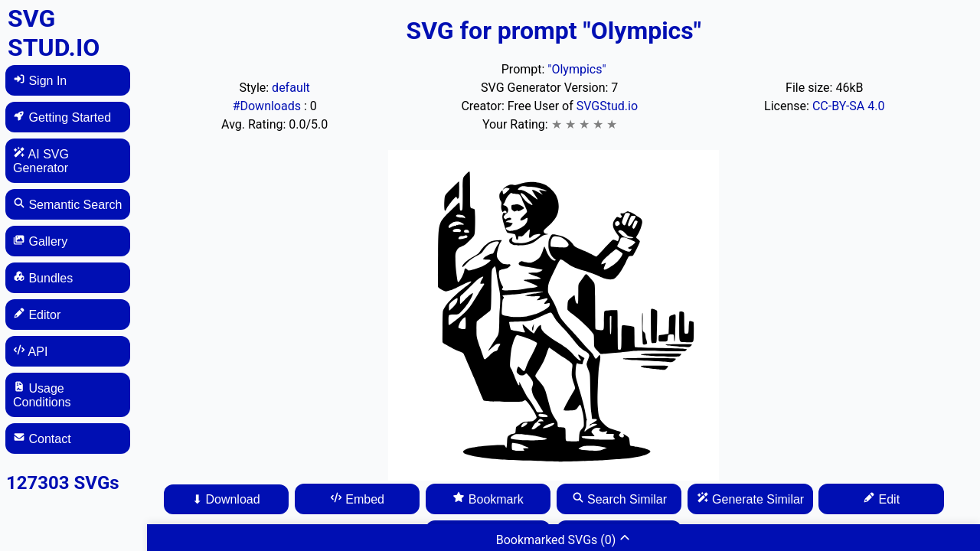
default (291, 88)
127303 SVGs (63, 483)
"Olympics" (577, 69)
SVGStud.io (607, 106)
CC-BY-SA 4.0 (849, 106)
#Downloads (268, 106)
